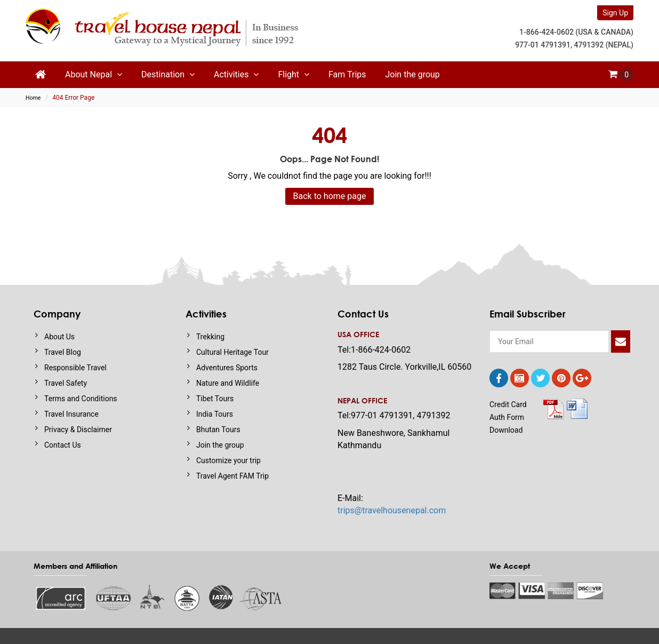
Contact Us (63, 445)
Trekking (210, 337)
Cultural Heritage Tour (232, 352)
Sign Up (615, 13)
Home (33, 98)
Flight (294, 74)
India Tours (215, 414)
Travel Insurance (71, 414)
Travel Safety (66, 383)
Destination (168, 74)
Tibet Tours (215, 399)
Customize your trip (228, 460)
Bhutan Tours (218, 430)
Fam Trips (347, 74)
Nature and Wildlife (228, 383)
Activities (236, 74)
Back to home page (330, 196)
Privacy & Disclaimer (78, 430)
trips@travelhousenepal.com (392, 510)
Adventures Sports (227, 368)
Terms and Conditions (81, 399)
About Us (59, 337)
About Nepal (94, 74)
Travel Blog (63, 352)
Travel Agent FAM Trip (232, 476)
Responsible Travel (75, 368)
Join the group (413, 74)
